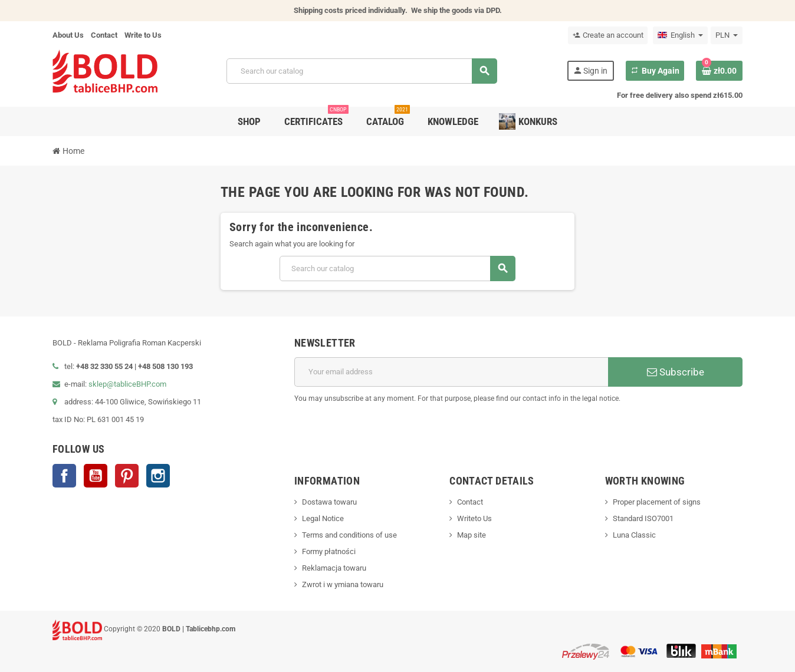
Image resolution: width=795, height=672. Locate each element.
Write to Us (143, 35)
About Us (68, 35)
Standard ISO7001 (643, 518)
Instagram (158, 476)
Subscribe (676, 372)
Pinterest (127, 476)
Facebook (64, 476)
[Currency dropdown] (727, 35)
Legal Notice (323, 518)
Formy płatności (329, 551)
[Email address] (451, 372)
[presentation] (653, 434)
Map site (472, 535)
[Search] (362, 71)
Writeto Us (474, 518)
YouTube (96, 476)
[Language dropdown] (680, 35)
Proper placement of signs (657, 502)
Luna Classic (634, 535)
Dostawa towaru (329, 502)
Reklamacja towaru (334, 568)
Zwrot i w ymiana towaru (343, 584)
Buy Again (655, 71)
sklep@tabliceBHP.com (127, 384)
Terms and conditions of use (349, 535)
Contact (104, 35)
